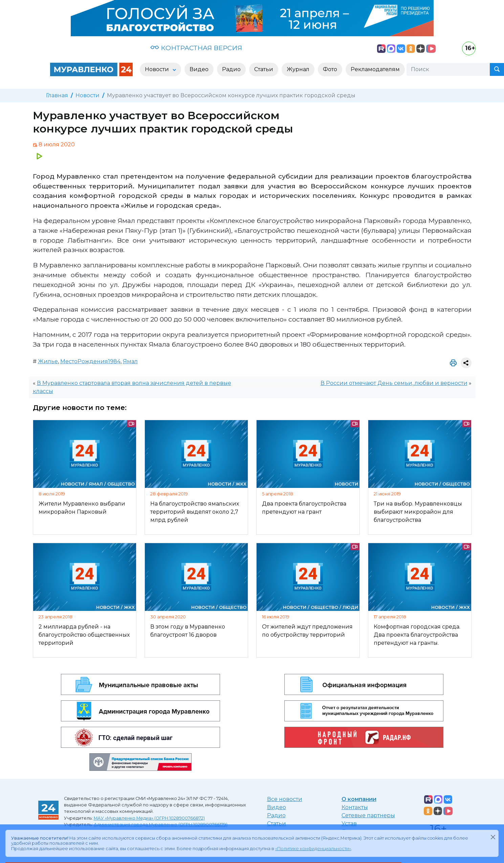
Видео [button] (199, 69)
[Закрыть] (493, 837)
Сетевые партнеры (368, 815)
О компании (359, 799)
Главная (57, 95)
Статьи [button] (264, 69)
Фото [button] (330, 69)
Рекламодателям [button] (375, 69)
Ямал (130, 361)
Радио (276, 815)
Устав (349, 824)
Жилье (48, 361)
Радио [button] (231, 69)
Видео (277, 807)
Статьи (277, 824)
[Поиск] (448, 69)
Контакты (355, 807)
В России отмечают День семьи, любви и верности (394, 383)
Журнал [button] (298, 69)
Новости (87, 95)
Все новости (285, 799)
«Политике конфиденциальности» (313, 849)
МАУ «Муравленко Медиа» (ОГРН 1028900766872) (149, 818)
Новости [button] (158, 69)
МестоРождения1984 (90, 361)
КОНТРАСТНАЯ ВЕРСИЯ (196, 48)
